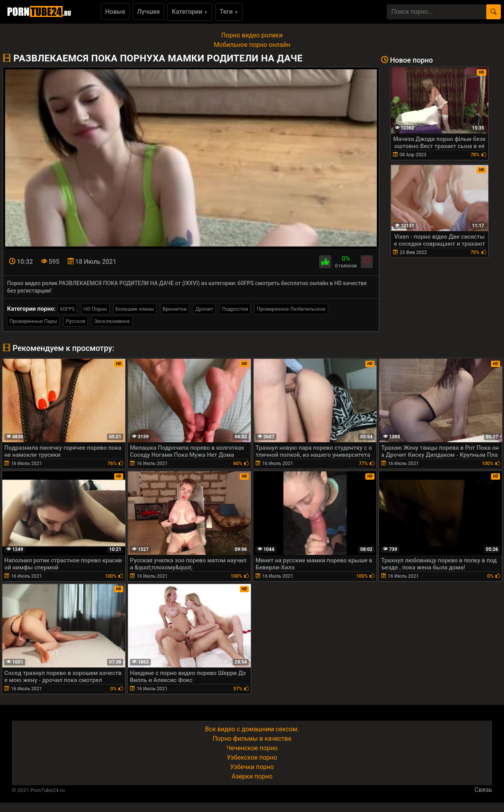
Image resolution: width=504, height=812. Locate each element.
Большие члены (135, 309)
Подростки (235, 309)
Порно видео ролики (252, 35)
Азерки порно (252, 776)
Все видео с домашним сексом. (252, 729)
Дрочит (204, 309)
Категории (190, 12)
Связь (483, 790)
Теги (229, 12)
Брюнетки (175, 309)
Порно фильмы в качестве (252, 739)
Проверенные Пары (33, 321)
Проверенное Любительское (291, 309)
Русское (75, 321)
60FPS (67, 309)
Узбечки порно (252, 767)
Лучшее (148, 12)
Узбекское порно (252, 757)
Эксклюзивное (112, 321)
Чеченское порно (252, 748)
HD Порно (95, 309)
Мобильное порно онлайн (252, 45)
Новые (115, 12)
